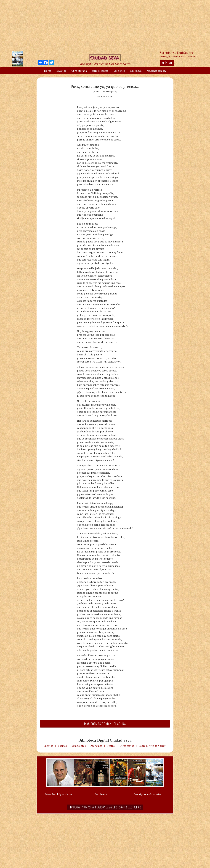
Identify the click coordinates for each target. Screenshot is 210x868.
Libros (48, 71)
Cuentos (48, 746)
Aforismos (96, 746)
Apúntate (167, 63)
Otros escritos (100, 71)
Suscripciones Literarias (148, 794)
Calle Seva (136, 71)
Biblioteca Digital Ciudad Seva (105, 740)
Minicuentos (79, 746)
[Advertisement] (105, 25)
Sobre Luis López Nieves (58, 794)
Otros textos (127, 746)
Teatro (111, 746)
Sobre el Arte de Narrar (152, 746)
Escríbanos (101, 794)
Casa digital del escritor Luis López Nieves (105, 64)
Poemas (62, 746)
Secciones (119, 71)
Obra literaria (79, 71)
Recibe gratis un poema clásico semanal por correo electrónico (105, 807)
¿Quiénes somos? (156, 71)
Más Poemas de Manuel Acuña (105, 724)
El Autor (61, 71)
